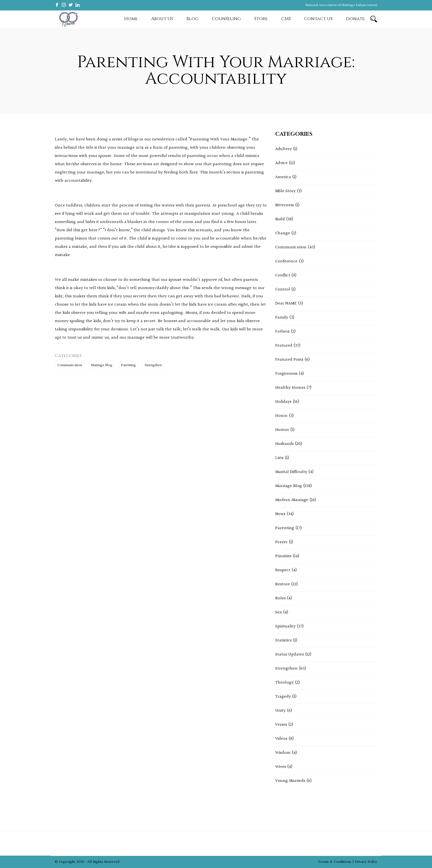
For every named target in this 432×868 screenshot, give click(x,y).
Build (280, 219)
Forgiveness (286, 374)
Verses (281, 725)
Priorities (283, 556)
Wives (281, 767)
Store (261, 19)
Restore (283, 584)
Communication (70, 365)
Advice (281, 163)
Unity (280, 711)
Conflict (283, 275)
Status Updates (290, 655)
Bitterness (285, 205)
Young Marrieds (290, 781)
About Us (162, 19)
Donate (355, 19)
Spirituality (285, 626)
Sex (279, 612)
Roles (280, 598)
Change (283, 233)
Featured (284, 346)
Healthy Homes (290, 388)
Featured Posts (289, 360)
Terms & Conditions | (337, 862)
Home (131, 19)
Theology (284, 683)
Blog (192, 19)
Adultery (283, 149)
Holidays (283, 402)
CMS (286, 19)
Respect (283, 570)
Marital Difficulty (291, 472)
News (280, 514)
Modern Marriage (292, 500)
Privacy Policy (366, 862)
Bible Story (285, 191)
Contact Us (318, 19)
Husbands (284, 444)
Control (283, 289)
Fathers (282, 332)
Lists (279, 458)
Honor (281, 416)
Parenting (129, 365)
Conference (286, 261)
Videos (281, 739)
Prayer (281, 542)
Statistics (283, 640)
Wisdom (283, 753)
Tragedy (283, 697)
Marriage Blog (102, 365)
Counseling (226, 19)
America (283, 177)
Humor (282, 430)
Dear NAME (286, 304)
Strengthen (153, 365)
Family (282, 318)
